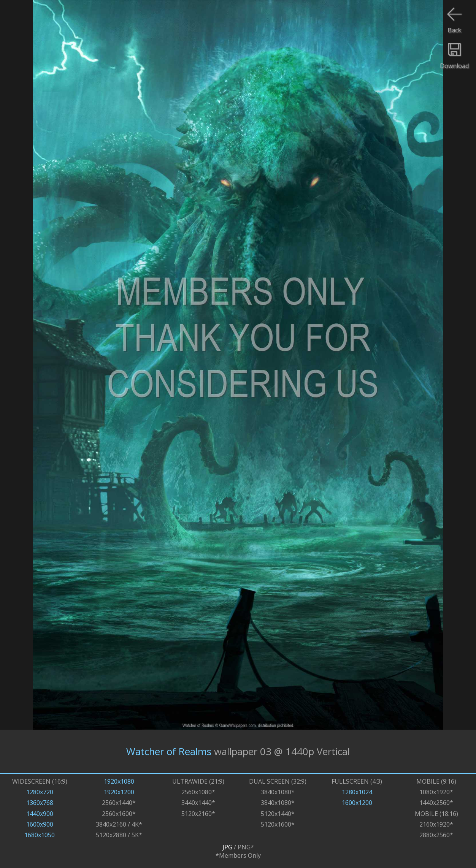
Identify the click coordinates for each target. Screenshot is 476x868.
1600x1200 (357, 803)
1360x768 (40, 803)
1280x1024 (357, 792)
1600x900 (40, 824)
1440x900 (40, 814)
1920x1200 (119, 792)
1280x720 (40, 792)
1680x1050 (40, 835)
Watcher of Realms (169, 752)
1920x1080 (119, 781)
